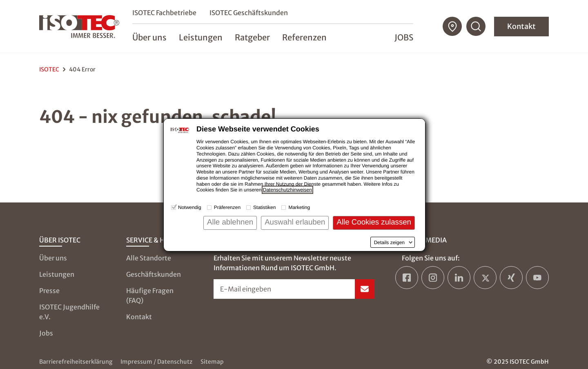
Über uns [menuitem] (149, 37)
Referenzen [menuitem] (304, 37)
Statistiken (264, 207)
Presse (49, 291)
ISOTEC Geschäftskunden (249, 13)
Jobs (404, 37)
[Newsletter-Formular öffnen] (294, 289)
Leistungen (57, 274)
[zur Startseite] (79, 27)
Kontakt (521, 26)
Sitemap (212, 362)
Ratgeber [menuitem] (252, 37)
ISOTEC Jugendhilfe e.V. (69, 312)
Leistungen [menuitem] (201, 37)
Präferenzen (227, 207)
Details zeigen (389, 242)
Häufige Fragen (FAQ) (150, 296)
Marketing (299, 207)
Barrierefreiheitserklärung (76, 362)
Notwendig (190, 207)
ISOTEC (49, 69)
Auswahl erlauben (295, 222)
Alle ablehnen (230, 222)
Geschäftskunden (154, 274)
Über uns (53, 258)
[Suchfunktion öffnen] (476, 27)
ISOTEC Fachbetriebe (164, 13)
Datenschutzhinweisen (287, 190)
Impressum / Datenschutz (156, 362)
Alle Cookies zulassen (374, 222)
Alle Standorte (149, 258)
